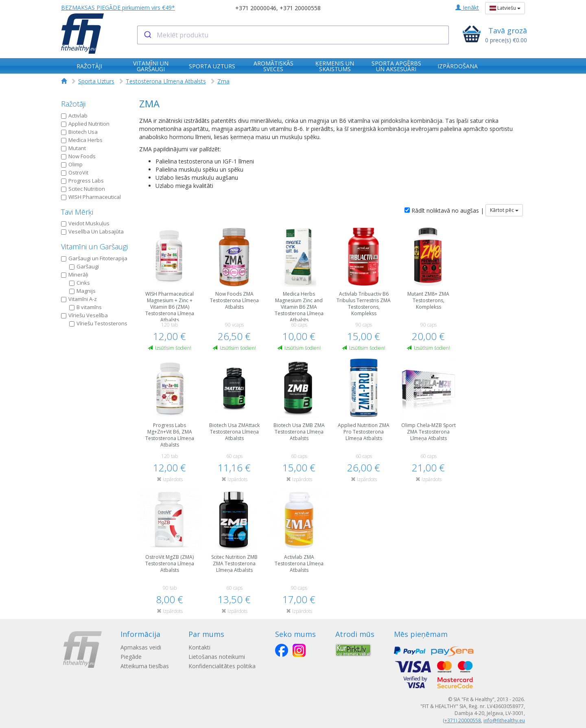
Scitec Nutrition (83, 189)
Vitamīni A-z (79, 299)
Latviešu (505, 8)
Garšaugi (84, 266)
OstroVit (75, 172)
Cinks (80, 283)
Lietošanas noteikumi (217, 657)
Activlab (74, 116)
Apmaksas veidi (141, 647)
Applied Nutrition (85, 124)
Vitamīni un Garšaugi (94, 246)
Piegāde (131, 657)
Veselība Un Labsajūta (92, 231)
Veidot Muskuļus (85, 223)
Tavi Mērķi (77, 212)
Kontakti (199, 647)
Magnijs (82, 291)
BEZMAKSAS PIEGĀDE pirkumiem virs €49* (118, 8)
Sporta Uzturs (96, 81)
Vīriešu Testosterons (98, 323)
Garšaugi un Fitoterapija (94, 258)
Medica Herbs (82, 140)
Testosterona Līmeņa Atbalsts (166, 81)
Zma (223, 81)
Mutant (73, 148)
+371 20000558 (300, 8)
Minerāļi (75, 275)
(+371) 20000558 (462, 720)
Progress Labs (82, 181)
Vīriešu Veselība (84, 315)
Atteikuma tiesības (145, 666)
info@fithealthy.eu (504, 720)
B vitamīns (85, 307)
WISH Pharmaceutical (91, 197)
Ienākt (467, 8)
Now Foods (78, 156)
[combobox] (293, 35)
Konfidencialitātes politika (222, 666)
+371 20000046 (256, 8)
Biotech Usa (79, 132)
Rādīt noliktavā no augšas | (444, 210)
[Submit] (147, 35)
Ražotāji (73, 104)
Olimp (72, 164)
